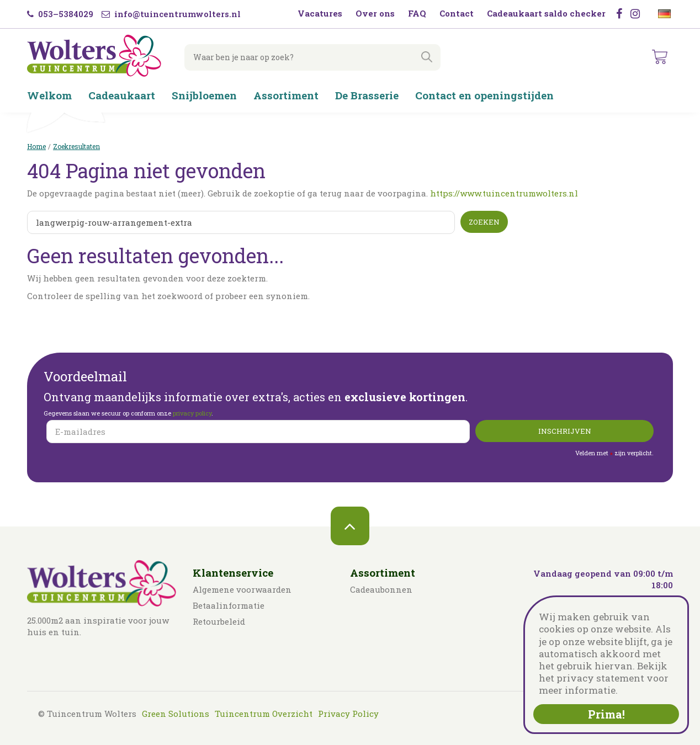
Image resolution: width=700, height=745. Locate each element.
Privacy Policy (348, 714)
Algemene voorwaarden (242, 589)
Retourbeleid (219, 621)
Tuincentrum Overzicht (264, 714)
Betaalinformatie (229, 605)
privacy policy (192, 413)
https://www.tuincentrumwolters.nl (504, 193)
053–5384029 (60, 14)
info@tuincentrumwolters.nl (171, 14)
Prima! (606, 714)
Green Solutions (176, 714)
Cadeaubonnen (381, 589)
